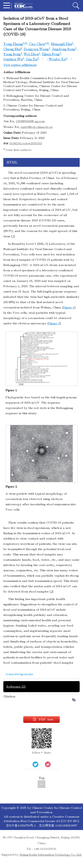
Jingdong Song (63, 49)
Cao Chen (37, 44)
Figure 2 (54, 323)
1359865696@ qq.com (30, 121)
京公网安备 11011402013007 (58, 825)
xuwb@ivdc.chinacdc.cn (37, 127)
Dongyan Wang (36, 49)
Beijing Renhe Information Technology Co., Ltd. (51, 855)
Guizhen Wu (13, 59)
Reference (16, 687)
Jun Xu (31, 59)
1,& (25, 43)
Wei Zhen (31, 54)
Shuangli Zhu (61, 44)
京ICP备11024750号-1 (21, 825)
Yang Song (12, 54)
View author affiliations (20, 65)
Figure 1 (69, 307)
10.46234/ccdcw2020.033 (26, 143)
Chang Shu (12, 49)
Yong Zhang (13, 44)
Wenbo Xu (57, 59)
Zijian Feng (51, 54)
